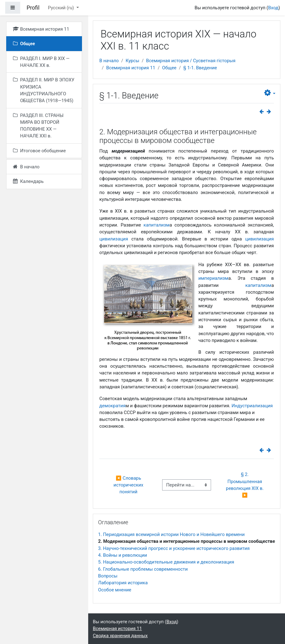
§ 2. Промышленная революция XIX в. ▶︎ (246, 485)
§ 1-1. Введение (200, 68)
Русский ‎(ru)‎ (62, 8)
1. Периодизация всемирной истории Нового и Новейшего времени (171, 534)
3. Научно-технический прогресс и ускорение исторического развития (174, 548)
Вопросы (108, 576)
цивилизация (114, 239)
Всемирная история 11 (131, 68)
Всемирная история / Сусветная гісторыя (191, 61)
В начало (109, 61)
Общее (169, 68)
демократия (112, 406)
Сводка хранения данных (120, 636)
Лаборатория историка (123, 583)
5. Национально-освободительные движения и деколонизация (166, 562)
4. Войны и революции (123, 555)
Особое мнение (115, 590)
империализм (213, 278)
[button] (270, 93)
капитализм (157, 225)
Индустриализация (252, 406)
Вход (273, 8)
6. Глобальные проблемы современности (143, 569)
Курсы (132, 61)
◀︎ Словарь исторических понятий (129, 485)
